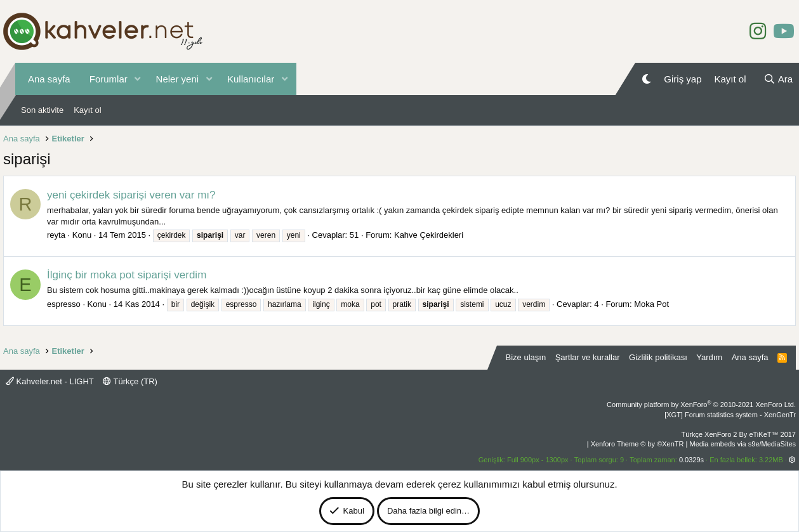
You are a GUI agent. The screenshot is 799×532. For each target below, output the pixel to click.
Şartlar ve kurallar (588, 357)
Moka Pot (651, 304)
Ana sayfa (49, 79)
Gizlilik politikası (658, 357)
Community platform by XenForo (701, 405)
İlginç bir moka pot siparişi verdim (127, 275)
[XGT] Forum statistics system (730, 415)
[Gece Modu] (646, 79)
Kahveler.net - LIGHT (50, 381)
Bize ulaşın (526, 357)
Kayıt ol (87, 110)
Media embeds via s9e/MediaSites (743, 444)
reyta (56, 235)
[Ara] (778, 79)
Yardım (709, 357)
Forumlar (109, 79)
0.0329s (691, 460)
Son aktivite (42, 110)
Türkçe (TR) (130, 381)
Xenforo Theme (637, 444)
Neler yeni (178, 79)
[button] (138, 79)
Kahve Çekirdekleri (429, 235)
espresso (64, 304)
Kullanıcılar (251, 79)
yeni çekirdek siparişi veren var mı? (131, 195)
